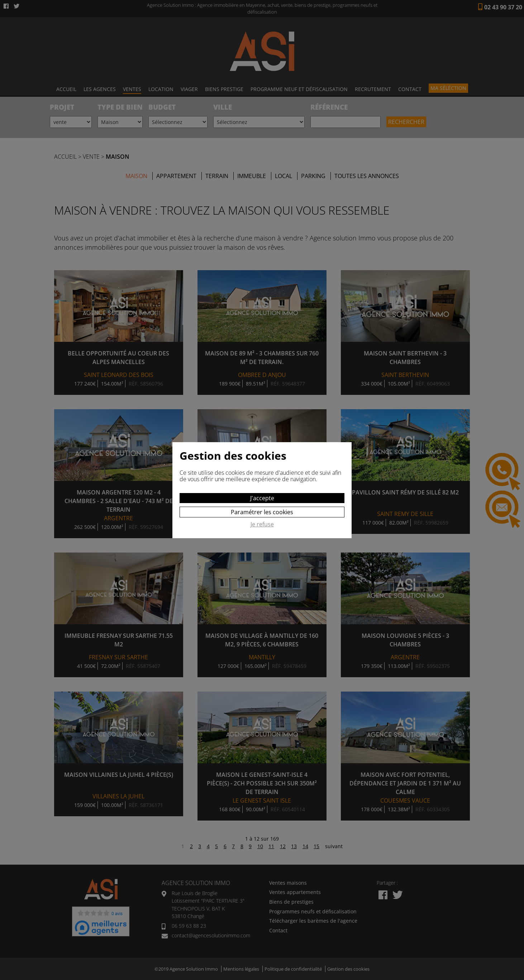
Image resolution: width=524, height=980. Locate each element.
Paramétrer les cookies (262, 512)
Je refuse (262, 525)
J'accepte (262, 498)
